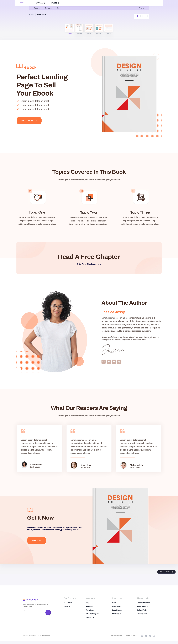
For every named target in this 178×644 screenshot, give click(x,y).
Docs (62, 9)
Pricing (141, 9)
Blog (88, 605)
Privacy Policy (143, 609)
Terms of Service (144, 605)
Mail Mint (55, 3)
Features (38, 9)
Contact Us (91, 621)
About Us (90, 609)
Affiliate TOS (143, 617)
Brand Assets (118, 613)
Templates (50, 9)
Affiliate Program (93, 617)
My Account (153, 3)
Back (32, 15)
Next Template (164, 574)
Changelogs (118, 609)
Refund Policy (143, 613)
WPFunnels (40, 3)
